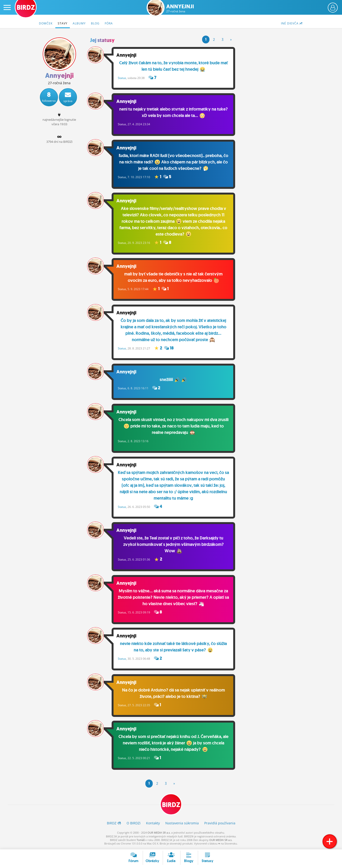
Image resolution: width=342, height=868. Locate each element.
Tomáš (141, 841)
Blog (95, 23)
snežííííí (174, 380)
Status (123, 78)
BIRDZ (171, 806)
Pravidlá (220, 824)
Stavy (63, 23)
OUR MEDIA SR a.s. (159, 834)
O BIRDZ (134, 824)
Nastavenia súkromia (182, 824)
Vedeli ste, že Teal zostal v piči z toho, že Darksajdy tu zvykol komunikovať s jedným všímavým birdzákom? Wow (174, 545)
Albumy (79, 23)
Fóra (109, 23)
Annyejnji (180, 8)
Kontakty (153, 824)
